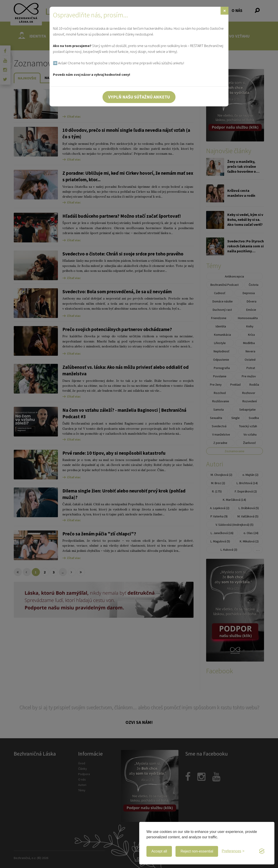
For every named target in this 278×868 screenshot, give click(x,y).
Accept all (159, 851)
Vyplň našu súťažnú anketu (139, 97)
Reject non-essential (197, 851)
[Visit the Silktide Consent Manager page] (262, 851)
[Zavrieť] (224, 11)
